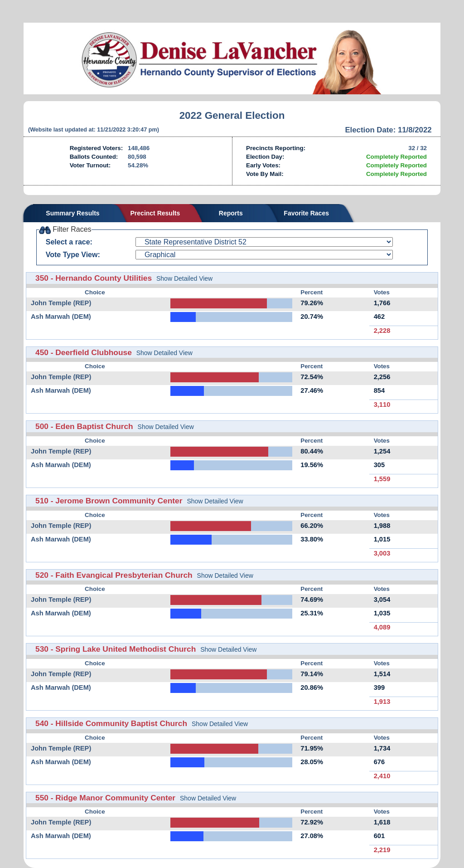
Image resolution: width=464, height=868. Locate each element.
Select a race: (69, 242)
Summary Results (72, 213)
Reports (231, 213)
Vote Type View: (73, 255)
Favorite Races (306, 213)
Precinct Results (155, 213)
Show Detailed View (184, 278)
